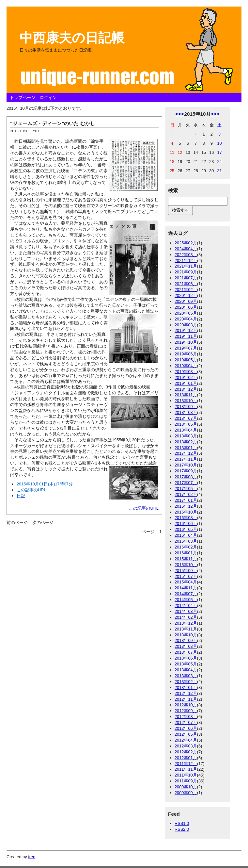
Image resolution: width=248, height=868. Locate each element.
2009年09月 (186, 793)
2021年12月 (186, 261)
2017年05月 (186, 489)
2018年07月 (186, 418)
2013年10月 (186, 635)
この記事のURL (144, 508)
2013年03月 (186, 676)
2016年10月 (186, 512)
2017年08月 (186, 477)
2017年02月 (186, 494)
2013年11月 (186, 629)
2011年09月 (186, 781)
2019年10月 (186, 342)
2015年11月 (186, 559)
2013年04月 (186, 670)
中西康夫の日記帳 (72, 38)
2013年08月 (186, 646)
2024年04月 (186, 249)
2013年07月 (186, 652)
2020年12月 (186, 295)
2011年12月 (186, 764)
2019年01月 (186, 383)
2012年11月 (186, 699)
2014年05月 (186, 600)
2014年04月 (186, 606)
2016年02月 (186, 547)
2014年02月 (186, 617)
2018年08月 (186, 412)
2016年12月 (186, 506)
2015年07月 (186, 576)
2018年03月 (186, 436)
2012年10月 (186, 705)
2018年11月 (186, 395)
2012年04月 (186, 740)
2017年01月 (186, 500)
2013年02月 (186, 682)
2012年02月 (186, 752)
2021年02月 (186, 290)
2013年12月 (186, 623)
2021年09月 (186, 272)
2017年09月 (186, 471)
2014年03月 (186, 611)
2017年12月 (186, 453)
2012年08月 (186, 717)
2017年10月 (186, 465)
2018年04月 (186, 430)
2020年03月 (186, 325)
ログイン (48, 98)
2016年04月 (186, 535)
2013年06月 (186, 658)
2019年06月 (186, 354)
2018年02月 (186, 442)
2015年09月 (186, 571)
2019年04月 (186, 366)
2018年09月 (186, 407)
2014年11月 (186, 588)
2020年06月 (186, 307)
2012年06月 (186, 728)
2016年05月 (186, 529)
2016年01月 (186, 553)
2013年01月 (186, 688)
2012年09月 (186, 711)
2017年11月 (186, 459)
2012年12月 (186, 693)
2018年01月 (186, 448)
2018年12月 (186, 389)
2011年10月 (186, 775)
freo (32, 857)
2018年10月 (186, 401)
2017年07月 (186, 483)
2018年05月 (186, 424)
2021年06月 (186, 284)
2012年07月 (186, 722)
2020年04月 (186, 319)
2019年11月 (186, 336)
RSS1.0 (182, 823)
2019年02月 (186, 377)
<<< (180, 114)
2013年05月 (186, 664)
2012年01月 (186, 758)
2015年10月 (186, 565)
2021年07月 (186, 278)
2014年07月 (186, 594)
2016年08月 (186, 518)
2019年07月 (186, 348)
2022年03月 (186, 255)
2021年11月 (186, 266)
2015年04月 (186, 582)
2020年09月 (186, 301)
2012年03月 (186, 746)
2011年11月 (186, 769)
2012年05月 (186, 734)
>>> (215, 114)
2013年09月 (186, 640)
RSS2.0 (182, 829)
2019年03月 (186, 372)
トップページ (23, 98)
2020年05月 (186, 313)
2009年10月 (186, 787)
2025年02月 (186, 243)
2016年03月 (186, 541)
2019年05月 (186, 360)
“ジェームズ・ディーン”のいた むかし (53, 123)
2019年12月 (186, 330)
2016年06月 (186, 524)
